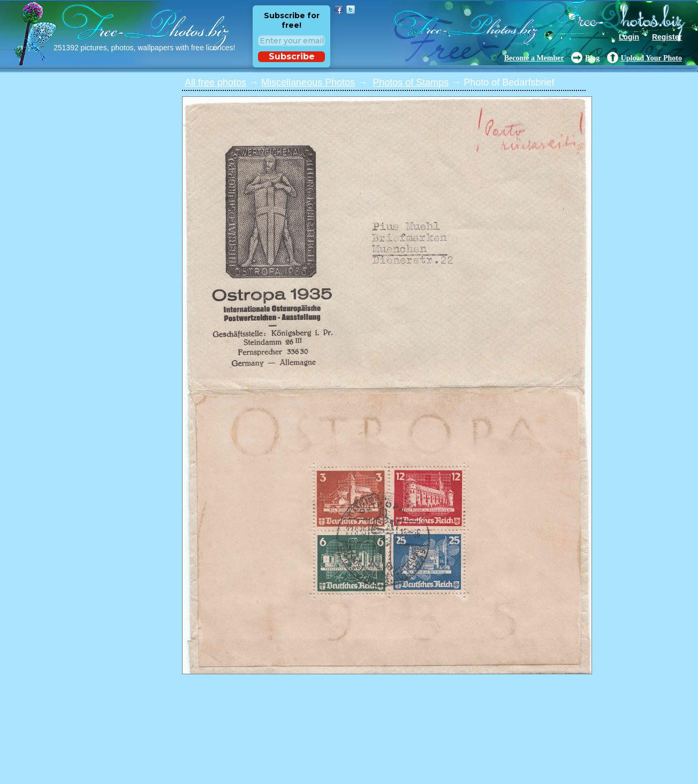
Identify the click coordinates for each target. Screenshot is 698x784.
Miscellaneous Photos (308, 82)
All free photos (215, 82)
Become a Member (534, 58)
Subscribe (292, 56)
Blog (592, 58)
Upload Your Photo (651, 58)
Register (667, 37)
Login (629, 37)
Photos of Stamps (411, 82)
